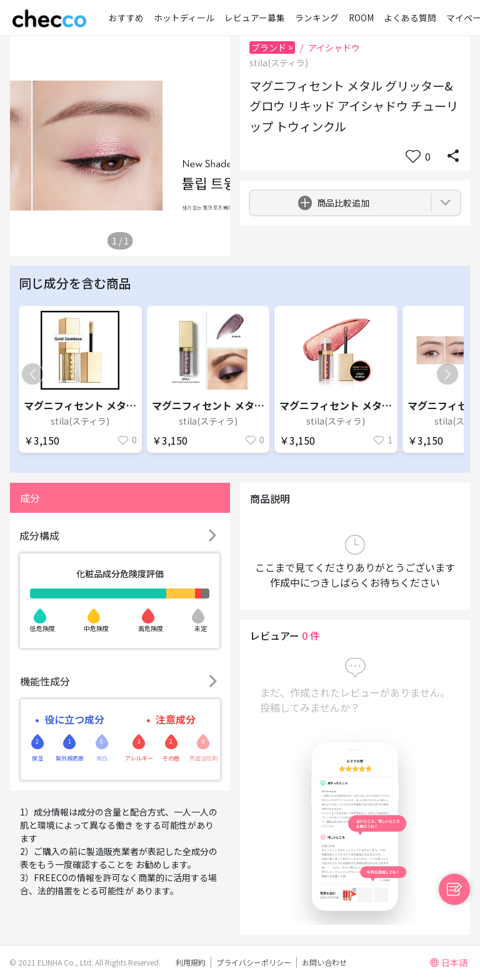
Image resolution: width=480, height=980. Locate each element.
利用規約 (191, 962)
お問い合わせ (324, 962)
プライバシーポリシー (254, 962)
